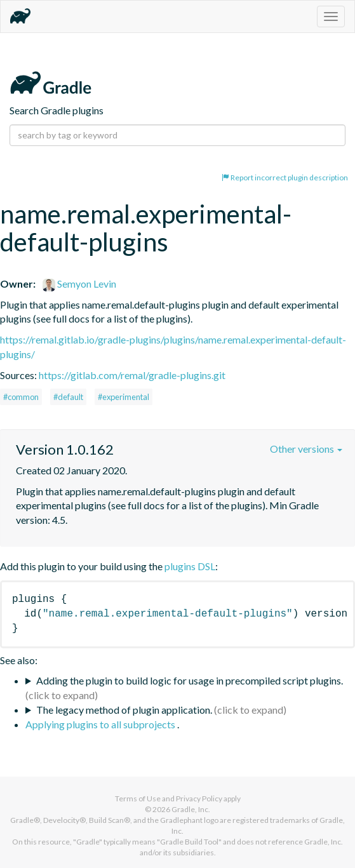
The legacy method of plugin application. (124, 710)
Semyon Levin (79, 284)
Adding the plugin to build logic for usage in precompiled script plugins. (190, 680)
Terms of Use (138, 798)
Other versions (306, 449)
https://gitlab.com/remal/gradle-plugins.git (132, 375)
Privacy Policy (199, 798)
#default (68, 397)
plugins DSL (190, 566)
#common (21, 397)
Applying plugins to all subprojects (101, 724)
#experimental (124, 397)
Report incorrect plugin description (285, 177)
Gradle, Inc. (191, 809)
